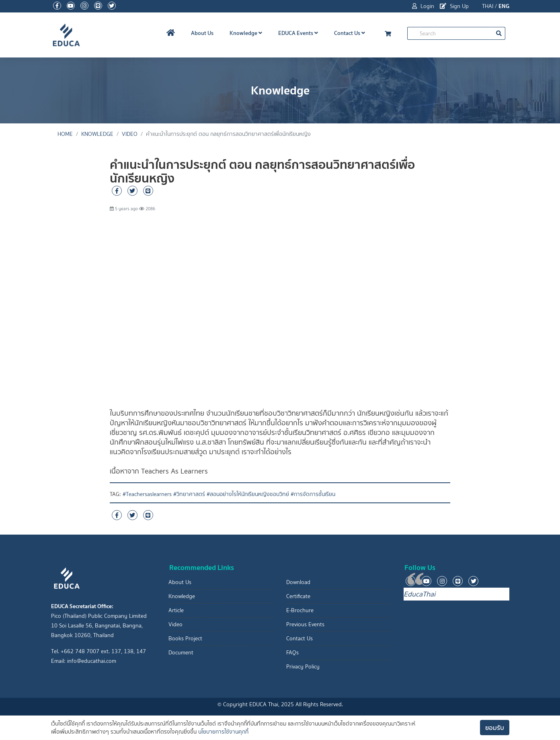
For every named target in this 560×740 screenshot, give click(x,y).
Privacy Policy (303, 667)
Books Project (185, 639)
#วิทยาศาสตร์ (189, 494)
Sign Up (454, 6)
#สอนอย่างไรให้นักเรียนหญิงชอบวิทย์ (248, 494)
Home (65, 134)
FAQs (292, 653)
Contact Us (350, 33)
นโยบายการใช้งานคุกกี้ (223, 732)
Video (130, 134)
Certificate (298, 596)
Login (423, 6)
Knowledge (246, 33)
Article (176, 610)
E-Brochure (300, 610)
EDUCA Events (298, 33)
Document (181, 653)
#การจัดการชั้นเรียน (313, 494)
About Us (202, 33)
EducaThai (419, 594)
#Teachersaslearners (147, 494)
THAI (488, 6)
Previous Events (305, 624)
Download (298, 582)
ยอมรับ (495, 728)
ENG (504, 6)
